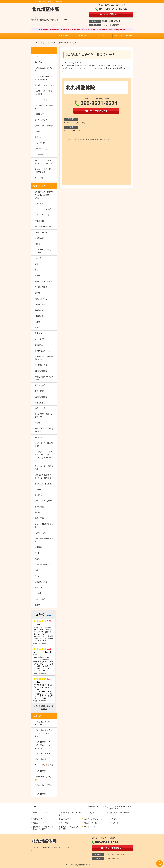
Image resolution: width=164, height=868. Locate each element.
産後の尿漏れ (40, 518)
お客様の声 (82, 36)
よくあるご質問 (45, 43)
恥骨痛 (37, 423)
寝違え (37, 264)
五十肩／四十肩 (41, 287)
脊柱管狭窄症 (40, 403)
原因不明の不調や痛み (44, 227)
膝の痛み (38, 437)
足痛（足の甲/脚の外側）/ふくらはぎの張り (44, 476)
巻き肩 (37, 276)
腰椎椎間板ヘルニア (43, 351)
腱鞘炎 (37, 293)
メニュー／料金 (62, 36)
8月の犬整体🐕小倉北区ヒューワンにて (43, 723)
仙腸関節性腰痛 (41, 397)
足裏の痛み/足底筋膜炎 (44, 484)
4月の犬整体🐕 (41, 794)
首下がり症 (39, 203)
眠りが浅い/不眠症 (42, 564)
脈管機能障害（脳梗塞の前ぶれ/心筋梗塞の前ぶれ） (44, 195)
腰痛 (36, 328)
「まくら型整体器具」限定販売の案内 (44, 78)
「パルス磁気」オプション (44, 69)
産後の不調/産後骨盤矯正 (44, 526)
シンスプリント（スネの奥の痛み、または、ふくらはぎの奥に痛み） (44, 456)
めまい (37, 576)
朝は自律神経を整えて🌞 (44, 778)
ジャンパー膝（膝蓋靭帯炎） (44, 445)
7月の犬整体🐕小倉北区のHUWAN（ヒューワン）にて (43, 745)
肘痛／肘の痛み (41, 299)
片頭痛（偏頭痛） (42, 232)
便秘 (36, 570)
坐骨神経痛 (39, 345)
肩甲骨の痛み (40, 304)
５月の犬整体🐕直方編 (44, 765)
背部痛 (37, 322)
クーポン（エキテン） (44, 85)
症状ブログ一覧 (41, 149)
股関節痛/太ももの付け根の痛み (44, 430)
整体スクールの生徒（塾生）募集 (43, 171)
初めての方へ (40, 62)
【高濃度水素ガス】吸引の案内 (44, 93)
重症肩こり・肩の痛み (44, 281)
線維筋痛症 (39, 588)
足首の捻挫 (39, 507)
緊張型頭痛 (39, 238)
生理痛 (37, 605)
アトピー (38, 553)
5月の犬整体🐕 (41, 771)
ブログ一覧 (39, 155)
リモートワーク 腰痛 (43, 209)
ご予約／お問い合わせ (123, 36)
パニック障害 (40, 599)
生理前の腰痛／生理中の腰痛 (44, 378)
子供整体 (38, 513)
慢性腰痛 (38, 333)
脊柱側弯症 (39, 310)
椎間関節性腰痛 (41, 371)
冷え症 (37, 559)
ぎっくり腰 (39, 339)
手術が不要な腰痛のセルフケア (44, 416)
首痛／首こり (40, 258)
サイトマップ (40, 178)
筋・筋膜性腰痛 (41, 365)
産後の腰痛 (39, 391)
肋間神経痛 (39, 316)
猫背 (36, 270)
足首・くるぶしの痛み (44, 501)
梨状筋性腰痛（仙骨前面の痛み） (44, 358)
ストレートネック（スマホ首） (44, 251)
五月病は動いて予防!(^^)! (43, 787)
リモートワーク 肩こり (44, 215)
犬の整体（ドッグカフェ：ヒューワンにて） (44, 162)
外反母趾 (38, 489)
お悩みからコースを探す (44, 107)
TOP (41, 36)
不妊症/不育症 (40, 533)
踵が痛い (38, 495)
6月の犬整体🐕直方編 (43, 754)
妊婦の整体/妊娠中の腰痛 (44, 540)
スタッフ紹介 (40, 143)
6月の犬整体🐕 (41, 759)
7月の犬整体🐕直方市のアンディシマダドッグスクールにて (44, 733)
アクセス (102, 36)
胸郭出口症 (39, 221)
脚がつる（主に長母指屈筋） (44, 468)
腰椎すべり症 (40, 408)
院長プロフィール (42, 137)
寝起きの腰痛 (40, 385)
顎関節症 (38, 244)
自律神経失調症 (41, 582)
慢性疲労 (38, 547)
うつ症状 (38, 593)
